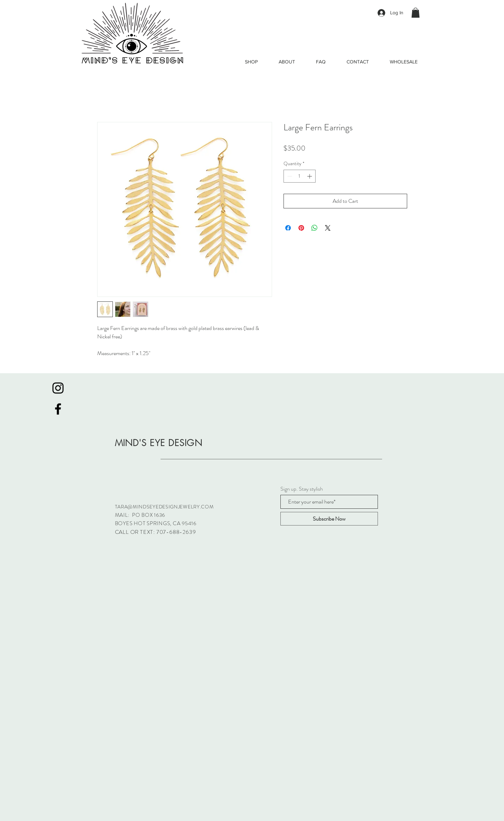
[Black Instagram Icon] (58, 388)
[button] (416, 13)
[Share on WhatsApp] (315, 228)
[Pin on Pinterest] (301, 228)
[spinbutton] (300, 176)
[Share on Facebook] (288, 228)
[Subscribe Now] (329, 519)
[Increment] (310, 176)
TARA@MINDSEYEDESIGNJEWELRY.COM (164, 507)
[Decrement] (289, 176)
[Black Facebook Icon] (58, 409)
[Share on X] (328, 228)
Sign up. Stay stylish (302, 489)
